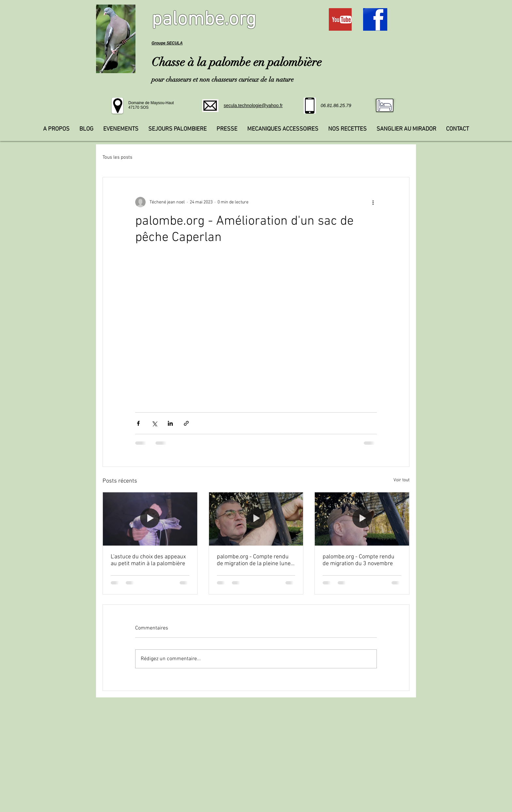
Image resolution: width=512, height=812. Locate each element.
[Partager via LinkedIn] (170, 423)
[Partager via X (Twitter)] (154, 423)
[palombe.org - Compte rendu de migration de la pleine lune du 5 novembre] (256, 519)
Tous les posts (117, 157)
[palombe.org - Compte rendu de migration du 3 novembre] (362, 519)
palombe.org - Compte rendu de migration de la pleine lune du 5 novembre (254, 560)
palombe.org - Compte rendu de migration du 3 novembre (359, 560)
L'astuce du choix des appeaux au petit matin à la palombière (148, 560)
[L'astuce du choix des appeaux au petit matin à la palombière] (150, 519)
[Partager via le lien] (186, 423)
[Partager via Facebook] (138, 423)
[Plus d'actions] (373, 202)
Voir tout (401, 480)
